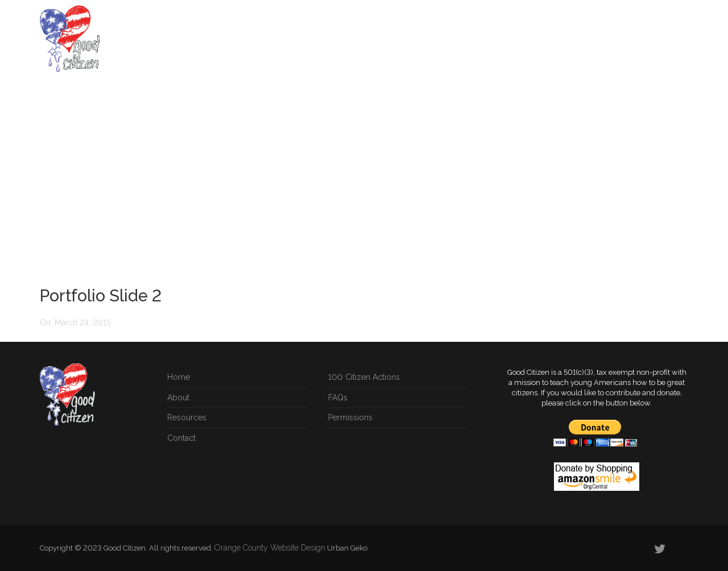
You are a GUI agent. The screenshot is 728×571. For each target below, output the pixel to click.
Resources (519, 44)
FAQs (471, 44)
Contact (181, 438)
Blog (608, 44)
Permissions (350, 417)
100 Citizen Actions (364, 377)
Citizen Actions (311, 44)
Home (253, 44)
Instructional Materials (401, 44)
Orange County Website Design (270, 548)
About (647, 44)
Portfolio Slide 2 (101, 296)
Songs (569, 44)
